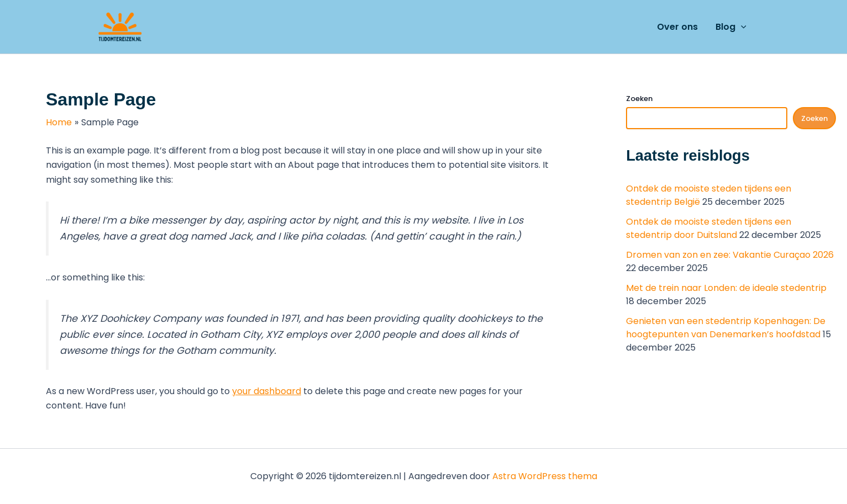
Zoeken (639, 99)
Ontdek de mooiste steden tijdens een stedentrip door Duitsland (709, 228)
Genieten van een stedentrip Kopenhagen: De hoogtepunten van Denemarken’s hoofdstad (726, 328)
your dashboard (267, 391)
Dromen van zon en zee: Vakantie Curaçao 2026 (730, 255)
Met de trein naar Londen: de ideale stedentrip (726, 288)
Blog (731, 27)
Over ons (677, 27)
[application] (741, 27)
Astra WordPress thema (545, 476)
